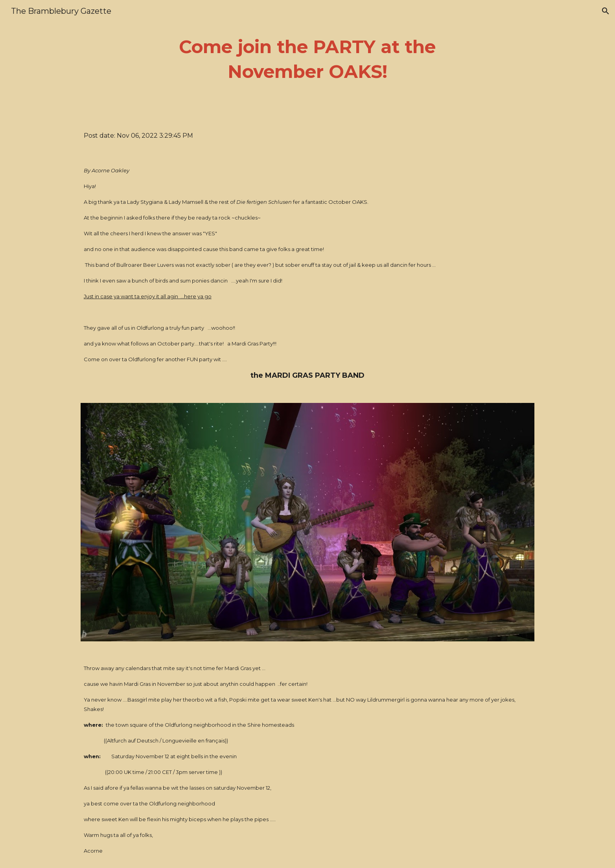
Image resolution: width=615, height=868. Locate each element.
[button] (606, 11)
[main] (307, 59)
